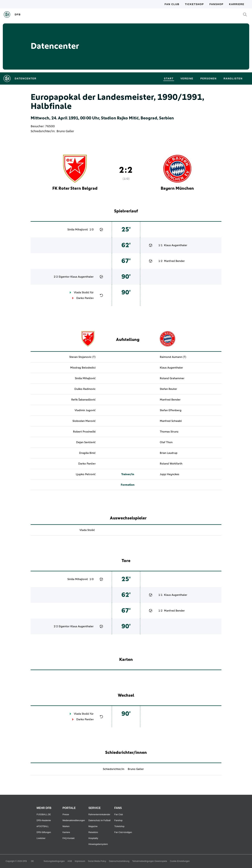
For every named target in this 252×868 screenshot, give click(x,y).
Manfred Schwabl (171, 421)
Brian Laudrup (169, 453)
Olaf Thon (166, 442)
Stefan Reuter (168, 389)
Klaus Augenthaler (176, 245)
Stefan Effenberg (171, 410)
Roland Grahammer (172, 378)
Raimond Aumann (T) (173, 357)
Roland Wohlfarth (171, 464)
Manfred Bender (174, 261)
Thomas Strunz (169, 432)
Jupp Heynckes (169, 474)
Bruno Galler (65, 131)
